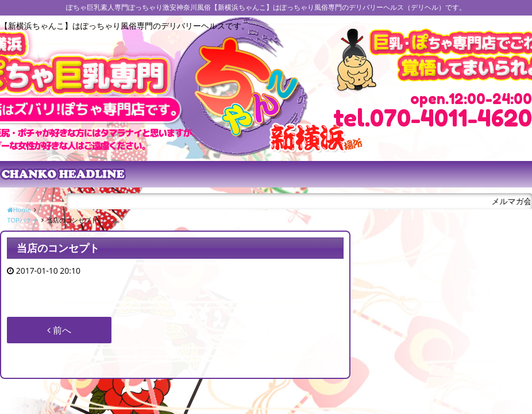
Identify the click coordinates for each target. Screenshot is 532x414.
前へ (59, 330)
